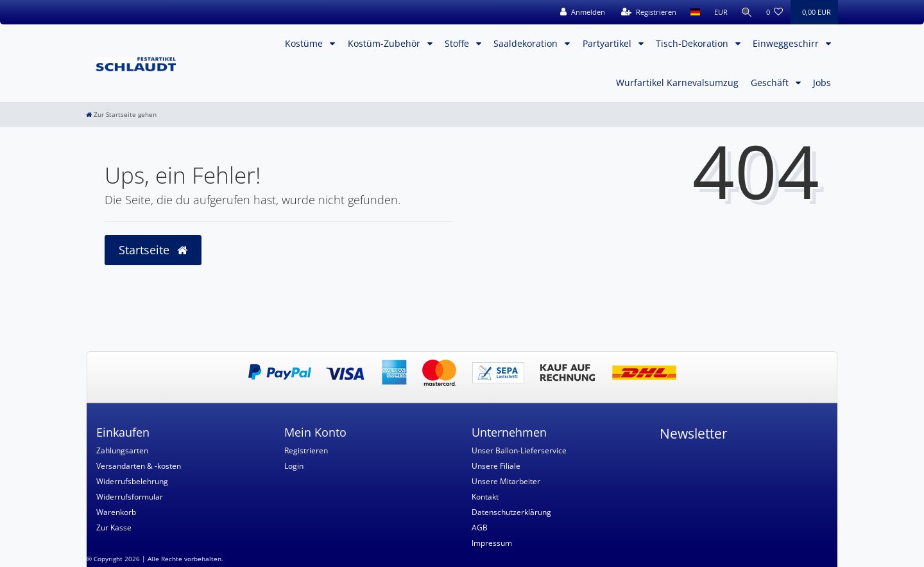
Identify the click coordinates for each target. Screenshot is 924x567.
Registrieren (306, 450)
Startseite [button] (153, 250)
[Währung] (719, 12)
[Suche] (746, 12)
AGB (480, 528)
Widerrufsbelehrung (132, 481)
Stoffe (458, 43)
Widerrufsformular (130, 497)
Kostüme (305, 43)
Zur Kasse (114, 528)
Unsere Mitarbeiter (506, 481)
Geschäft (771, 83)
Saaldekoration (527, 43)
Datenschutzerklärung (511, 512)
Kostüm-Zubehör (385, 43)
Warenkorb (116, 512)
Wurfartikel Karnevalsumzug (677, 83)
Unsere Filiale (496, 466)
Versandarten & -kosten (139, 466)
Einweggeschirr (787, 43)
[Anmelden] (581, 12)
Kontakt (485, 497)
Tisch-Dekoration (693, 43)
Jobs (822, 83)
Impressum (492, 543)
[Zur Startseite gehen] (121, 115)
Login (294, 466)
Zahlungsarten (122, 450)
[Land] (693, 12)
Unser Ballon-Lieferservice (519, 450)
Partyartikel (608, 43)
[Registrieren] (647, 12)
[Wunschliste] (775, 12)
